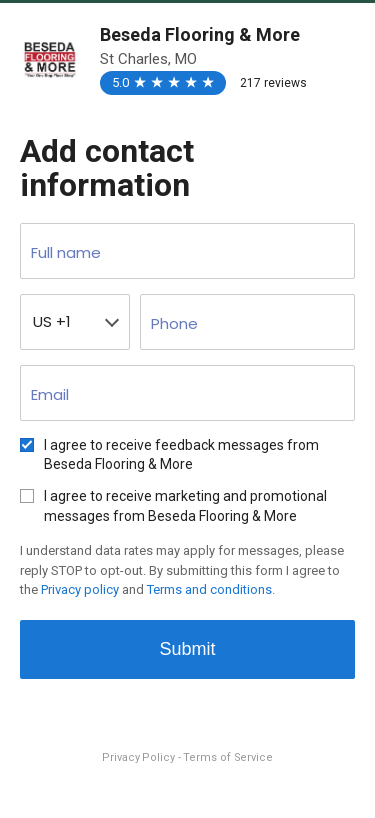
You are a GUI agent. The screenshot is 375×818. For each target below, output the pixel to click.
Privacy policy (80, 589)
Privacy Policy (140, 757)
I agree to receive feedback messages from (181, 455)
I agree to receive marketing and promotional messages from (185, 506)
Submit (187, 649)
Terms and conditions (209, 589)
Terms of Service (227, 757)
